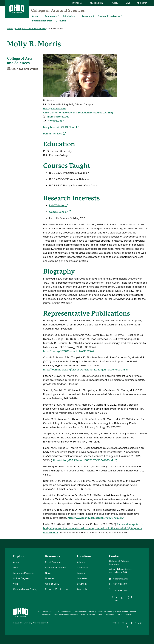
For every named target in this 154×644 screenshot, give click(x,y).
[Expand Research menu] (94, 16)
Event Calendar (53, 562)
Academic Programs (24, 573)
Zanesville (82, 589)
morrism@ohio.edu (58, 117)
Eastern (81, 573)
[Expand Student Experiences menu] (123, 16)
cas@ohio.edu (121, 579)
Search (142, 3)
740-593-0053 (121, 591)
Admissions (69, 16)
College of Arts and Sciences (58, 10)
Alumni (62, 21)
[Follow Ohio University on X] (132, 623)
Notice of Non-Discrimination (66, 614)
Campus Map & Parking (25, 589)
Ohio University (26, 623)
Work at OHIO (52, 584)
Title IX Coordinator (125, 614)
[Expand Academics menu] (59, 16)
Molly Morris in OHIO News (61, 127)
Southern (82, 584)
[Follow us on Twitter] (132, 597)
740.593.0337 (56, 121)
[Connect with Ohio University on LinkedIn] (123, 623)
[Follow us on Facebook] (111, 597)
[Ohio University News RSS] (141, 623)
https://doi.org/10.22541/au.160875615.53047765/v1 (84, 460)
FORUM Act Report (105, 612)
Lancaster (82, 578)
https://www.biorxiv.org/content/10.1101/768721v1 (96, 518)
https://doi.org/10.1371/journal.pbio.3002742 (69, 351)
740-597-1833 (120, 584)
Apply (115, 3)
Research (87, 16)
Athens (81, 562)
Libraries (50, 578)
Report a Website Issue (57, 589)
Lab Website (58, 205)
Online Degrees (21, 578)
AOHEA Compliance (63, 612)
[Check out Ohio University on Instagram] (119, 627)
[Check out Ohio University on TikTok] (137, 623)
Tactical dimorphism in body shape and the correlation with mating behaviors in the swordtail (93, 528)
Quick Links (98, 3)
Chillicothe (83, 568)
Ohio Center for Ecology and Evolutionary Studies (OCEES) (78, 113)
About (35, 16)
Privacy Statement (88, 614)
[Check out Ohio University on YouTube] (128, 625)
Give (128, 3)
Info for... (78, 3)
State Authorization (106, 614)
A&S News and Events (22, 69)
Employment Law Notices (84, 612)
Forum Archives (54, 134)
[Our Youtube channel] (127, 597)
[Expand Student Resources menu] (55, 21)
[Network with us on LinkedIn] (122, 597)
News (48, 573)
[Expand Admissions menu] (78, 16)
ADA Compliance (45, 612)
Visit (15, 584)
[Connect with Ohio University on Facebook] (114, 623)
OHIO (10, 28)
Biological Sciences (55, 108)
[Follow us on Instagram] (117, 600)
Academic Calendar (55, 568)
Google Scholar (60, 212)
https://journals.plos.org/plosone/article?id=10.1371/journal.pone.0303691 (86, 370)
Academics (51, 16)
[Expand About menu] (41, 16)
